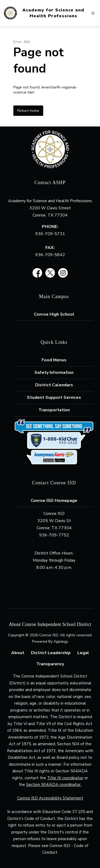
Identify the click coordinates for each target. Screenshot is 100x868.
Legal (83, 653)
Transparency (50, 664)
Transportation (54, 410)
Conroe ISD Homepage (54, 501)
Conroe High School (54, 314)
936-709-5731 (50, 234)
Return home (28, 111)
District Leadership (51, 653)
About (18, 653)
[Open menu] (93, 13)
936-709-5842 (50, 255)
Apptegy (61, 642)
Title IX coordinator (65, 778)
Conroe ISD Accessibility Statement (50, 798)
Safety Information (54, 372)
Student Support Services (54, 397)
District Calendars (54, 385)
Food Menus (54, 360)
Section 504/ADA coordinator (53, 785)
